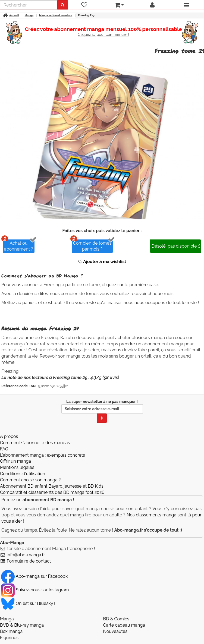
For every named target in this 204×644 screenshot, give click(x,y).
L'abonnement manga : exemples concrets (43, 455)
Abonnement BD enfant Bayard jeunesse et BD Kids (52, 486)
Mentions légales (17, 467)
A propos (9, 436)
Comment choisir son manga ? (30, 480)
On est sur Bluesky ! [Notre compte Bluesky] (28, 603)
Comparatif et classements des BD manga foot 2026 (52, 492)
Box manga (11, 631)
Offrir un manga (15, 461)
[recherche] (29, 5)
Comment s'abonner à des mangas (35, 443)
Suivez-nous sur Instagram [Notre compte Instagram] (35, 590)
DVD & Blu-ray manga (22, 625)
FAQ (4, 449)
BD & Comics (116, 619)
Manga (7, 619)
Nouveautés (115, 631)
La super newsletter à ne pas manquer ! (102, 411)
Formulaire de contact (29, 561)
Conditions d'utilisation (23, 474)
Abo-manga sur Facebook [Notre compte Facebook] (34, 576)
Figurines (9, 638)
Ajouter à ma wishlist (102, 262)
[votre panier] (119, 5)
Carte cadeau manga (124, 625)
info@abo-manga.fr (26, 555)
